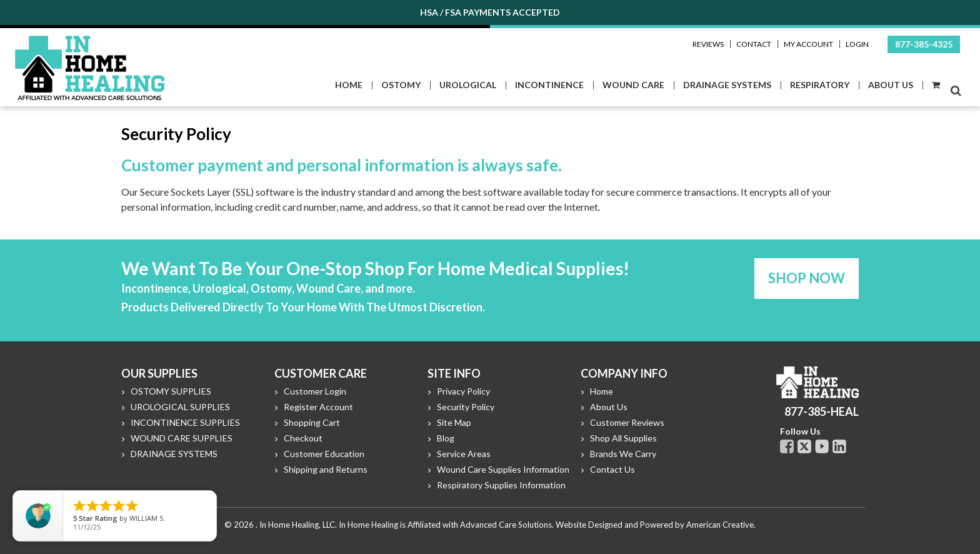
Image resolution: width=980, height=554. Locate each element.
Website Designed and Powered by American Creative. (656, 525)
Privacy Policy (463, 391)
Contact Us (612, 469)
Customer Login (315, 391)
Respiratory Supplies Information (501, 485)
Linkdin (839, 446)
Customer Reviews (627, 422)
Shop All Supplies (623, 438)
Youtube (822, 446)
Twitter (804, 446)
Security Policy (466, 407)
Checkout (303, 438)
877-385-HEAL (822, 411)
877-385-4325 (924, 44)
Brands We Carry (623, 454)
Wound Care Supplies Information (503, 469)
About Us (609, 407)
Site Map (454, 422)
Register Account (318, 407)
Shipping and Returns (326, 469)
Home (602, 391)
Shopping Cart (312, 422)
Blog (446, 438)
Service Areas (464, 454)
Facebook (787, 446)
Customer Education (324, 454)
